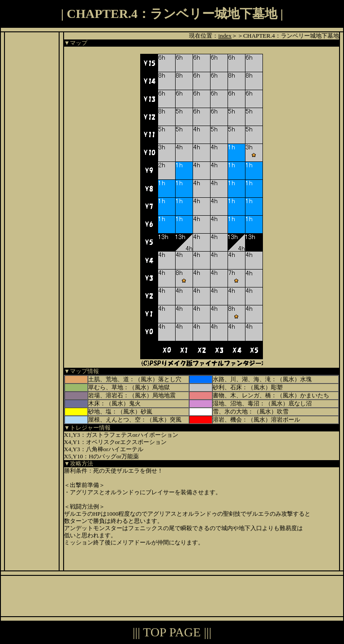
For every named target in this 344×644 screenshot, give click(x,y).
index (225, 36)
